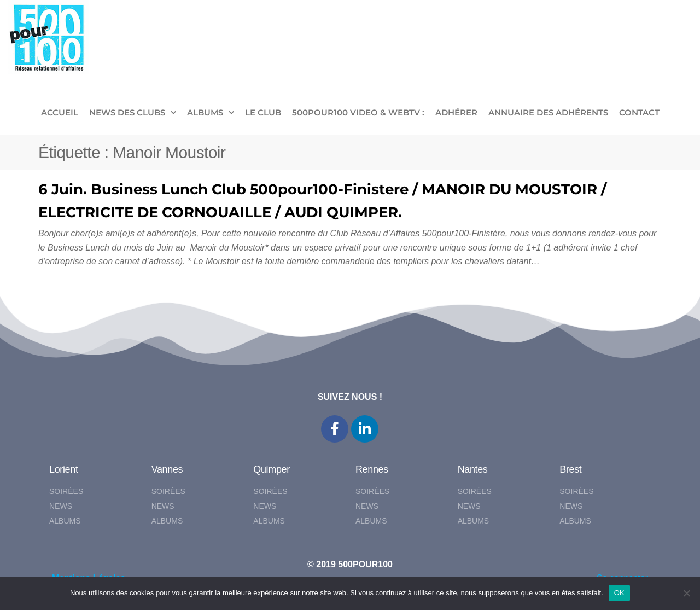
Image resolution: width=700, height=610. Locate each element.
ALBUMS (205, 112)
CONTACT (639, 112)
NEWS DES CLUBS (127, 112)
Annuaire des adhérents (548, 112)
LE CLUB (263, 112)
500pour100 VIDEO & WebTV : (358, 112)
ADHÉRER (456, 112)
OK (619, 593)
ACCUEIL (60, 112)
